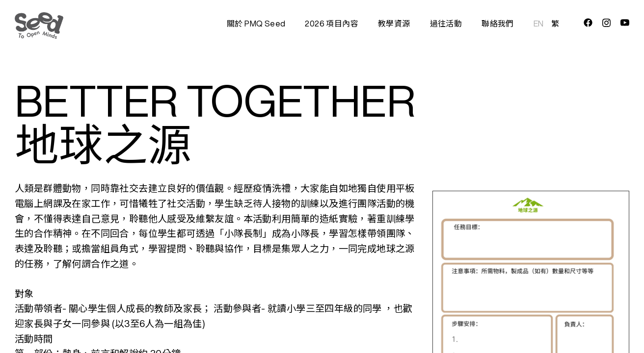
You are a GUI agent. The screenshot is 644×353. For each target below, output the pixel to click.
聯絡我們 (498, 24)
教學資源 (394, 24)
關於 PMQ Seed (256, 24)
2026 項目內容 (332, 24)
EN (539, 24)
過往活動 (446, 24)
